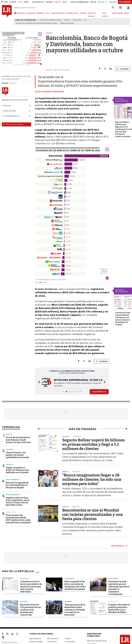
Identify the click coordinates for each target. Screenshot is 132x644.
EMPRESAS (40, 13)
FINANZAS (22, 13)
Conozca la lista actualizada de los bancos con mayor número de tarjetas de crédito (123, 319)
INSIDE (126, 13)
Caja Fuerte (52, 641)
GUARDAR (123, 69)
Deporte (24, 602)
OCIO (48, 13)
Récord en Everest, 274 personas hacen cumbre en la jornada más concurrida (30, 610)
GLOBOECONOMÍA (58, 13)
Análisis (68, 638)
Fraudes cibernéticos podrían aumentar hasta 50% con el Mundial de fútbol (119, 608)
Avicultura (77, 20)
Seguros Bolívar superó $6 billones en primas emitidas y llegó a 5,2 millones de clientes (93, 444)
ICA (85, 20)
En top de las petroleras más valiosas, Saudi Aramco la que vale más (18, 440)
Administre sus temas (13, 124)
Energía (9, 434)
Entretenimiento (13, 480)
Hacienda (9, 449)
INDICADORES (118, 13)
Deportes (24, 579)
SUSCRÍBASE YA (99, 392)
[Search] (113, 8)
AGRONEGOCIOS (72, 13)
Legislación (113, 579)
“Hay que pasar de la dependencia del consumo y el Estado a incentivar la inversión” (75, 610)
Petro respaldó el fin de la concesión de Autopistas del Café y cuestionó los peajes (75, 585)
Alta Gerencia (53, 638)
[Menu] (16, 13)
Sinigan (67, 20)
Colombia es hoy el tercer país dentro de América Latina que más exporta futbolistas (31, 587)
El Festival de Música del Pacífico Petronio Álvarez (37, 23)
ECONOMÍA (31, 13)
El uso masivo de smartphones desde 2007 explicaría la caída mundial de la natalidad (18, 519)
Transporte (70, 579)
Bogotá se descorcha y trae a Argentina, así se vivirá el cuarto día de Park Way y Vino (18, 501)
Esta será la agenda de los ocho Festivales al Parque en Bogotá (17, 485)
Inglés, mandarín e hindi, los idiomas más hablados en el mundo (17, 470)
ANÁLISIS (83, 13)
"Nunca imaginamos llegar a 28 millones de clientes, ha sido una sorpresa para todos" (92, 479)
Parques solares (67, 23)
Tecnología (11, 512)
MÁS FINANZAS (118, 546)
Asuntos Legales (36, 641)
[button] (38, 382)
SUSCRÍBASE (125, 2)
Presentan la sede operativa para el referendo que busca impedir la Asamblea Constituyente (119, 588)
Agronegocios (35, 638)
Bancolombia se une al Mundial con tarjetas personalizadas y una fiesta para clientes (92, 515)
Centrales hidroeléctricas (51, 20)
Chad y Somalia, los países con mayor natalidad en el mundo (17, 455)
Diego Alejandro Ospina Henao (50, 91)
